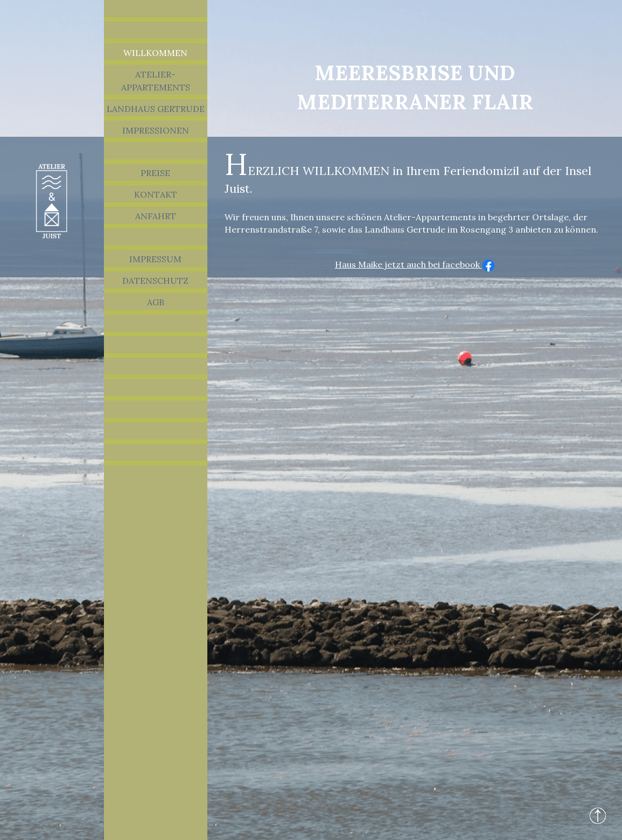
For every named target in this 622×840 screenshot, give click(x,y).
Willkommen (155, 53)
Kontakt (156, 194)
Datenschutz (155, 281)
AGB (156, 302)
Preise (155, 173)
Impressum (155, 259)
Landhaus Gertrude (156, 109)
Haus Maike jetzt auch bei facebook (415, 264)
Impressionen (156, 130)
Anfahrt (156, 216)
